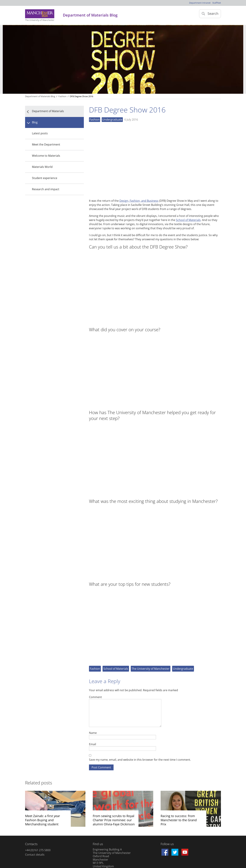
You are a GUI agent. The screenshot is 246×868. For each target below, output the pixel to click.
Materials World (42, 167)
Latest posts (40, 133)
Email (93, 744)
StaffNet (217, 3)
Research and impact (46, 189)
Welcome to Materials (46, 156)
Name (93, 733)
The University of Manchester (151, 669)
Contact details (35, 855)
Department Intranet (200, 3)
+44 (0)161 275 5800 (38, 850)
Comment (95, 697)
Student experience (45, 178)
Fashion (95, 120)
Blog (35, 122)
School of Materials (188, 220)
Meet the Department (46, 144)
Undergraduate (112, 120)
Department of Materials (48, 111)
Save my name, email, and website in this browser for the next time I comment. (140, 760)
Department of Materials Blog (40, 96)
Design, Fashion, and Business (139, 201)
